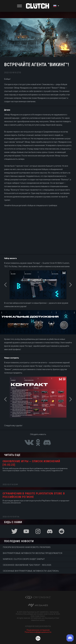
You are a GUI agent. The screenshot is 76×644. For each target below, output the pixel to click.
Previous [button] (5, 285)
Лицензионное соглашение (38, 630)
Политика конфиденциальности (38, 632)
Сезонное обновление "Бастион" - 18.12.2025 (27, 565)
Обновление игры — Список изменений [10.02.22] (31, 463)
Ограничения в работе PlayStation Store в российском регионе (34, 495)
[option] (38, 285)
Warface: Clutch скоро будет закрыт (24, 559)
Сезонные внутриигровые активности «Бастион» (31, 571)
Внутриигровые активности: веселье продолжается (33, 553)
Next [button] (71, 285)
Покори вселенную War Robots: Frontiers (27, 547)
